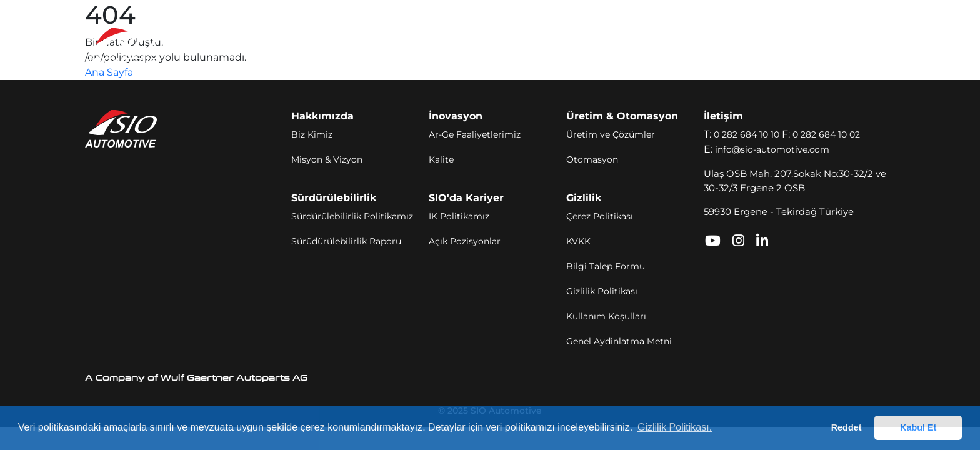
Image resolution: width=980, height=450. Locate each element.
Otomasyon (592, 159)
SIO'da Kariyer (622, 46)
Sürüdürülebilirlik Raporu (346, 241)
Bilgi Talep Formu (606, 266)
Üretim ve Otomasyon (425, 46)
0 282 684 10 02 (826, 134)
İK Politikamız (459, 216)
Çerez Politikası (600, 216)
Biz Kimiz (312, 134)
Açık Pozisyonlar (465, 241)
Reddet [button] (847, 427)
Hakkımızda (264, 46)
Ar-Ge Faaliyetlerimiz (475, 134)
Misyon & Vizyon (327, 159)
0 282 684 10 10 (747, 134)
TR (847, 47)
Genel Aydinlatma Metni (619, 341)
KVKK (578, 241)
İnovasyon (332, 46)
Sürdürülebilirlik (533, 46)
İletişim (686, 46)
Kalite (441, 159)
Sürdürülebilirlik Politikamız (352, 216)
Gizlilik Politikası (602, 291)
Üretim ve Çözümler (611, 134)
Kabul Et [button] (918, 427)
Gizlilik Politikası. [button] (675, 427)
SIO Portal (739, 46)
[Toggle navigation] (882, 47)
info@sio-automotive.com (772, 149)
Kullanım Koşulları (606, 316)
